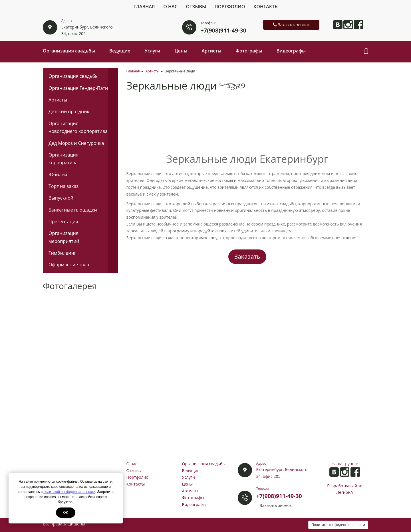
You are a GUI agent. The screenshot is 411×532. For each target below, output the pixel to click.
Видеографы (291, 51)
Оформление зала (69, 265)
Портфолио (230, 7)
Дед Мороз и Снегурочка (76, 143)
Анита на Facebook (359, 25)
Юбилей (58, 174)
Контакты (266, 7)
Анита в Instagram (348, 25)
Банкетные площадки (73, 210)
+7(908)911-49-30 (223, 30)
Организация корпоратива (64, 159)
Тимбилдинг (62, 253)
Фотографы (249, 51)
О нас (170, 7)
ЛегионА (345, 492)
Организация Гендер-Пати (78, 88)
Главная (144, 7)
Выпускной (61, 198)
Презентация (63, 222)
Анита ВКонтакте (338, 25)
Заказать (247, 256)
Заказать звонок (291, 25)
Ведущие (120, 51)
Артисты (211, 51)
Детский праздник (69, 111)
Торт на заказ (64, 186)
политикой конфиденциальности (69, 492)
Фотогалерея (70, 286)
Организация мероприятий (64, 237)
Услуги (153, 51)
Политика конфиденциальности (338, 525)
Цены (181, 51)
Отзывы (196, 7)
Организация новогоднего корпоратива (78, 127)
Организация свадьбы (69, 51)
